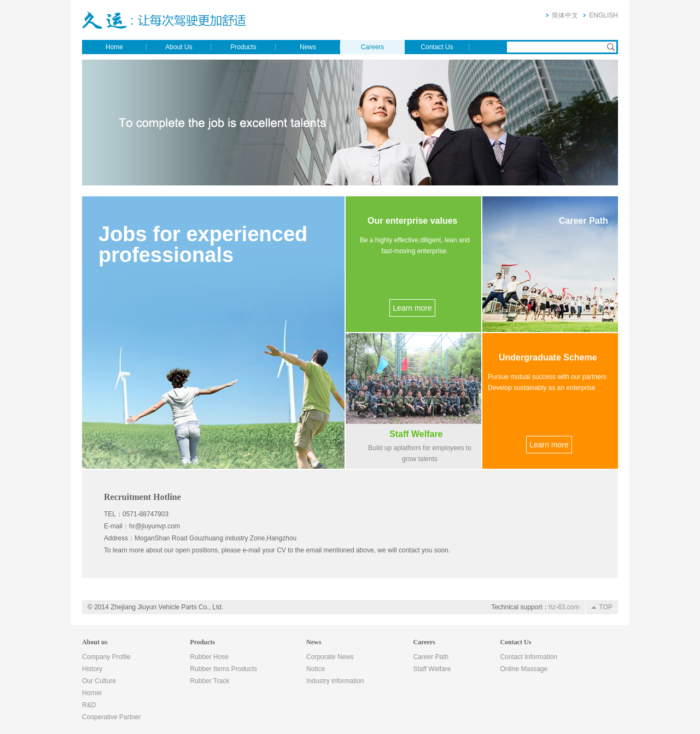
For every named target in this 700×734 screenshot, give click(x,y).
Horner (92, 693)
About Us (179, 47)
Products (243, 47)
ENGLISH (603, 15)
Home (114, 47)
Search (611, 47)
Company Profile (106, 657)
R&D (89, 705)
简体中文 (565, 15)
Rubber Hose (209, 657)
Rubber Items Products (223, 669)
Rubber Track (209, 681)
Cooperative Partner (111, 717)
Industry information (335, 681)
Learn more (412, 308)
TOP (606, 607)
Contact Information (529, 657)
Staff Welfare (432, 669)
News (308, 47)
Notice (316, 669)
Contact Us (437, 47)
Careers (373, 47)
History (92, 669)
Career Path (431, 657)
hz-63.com (564, 607)
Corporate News (330, 657)
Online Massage (524, 669)
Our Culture (99, 681)
